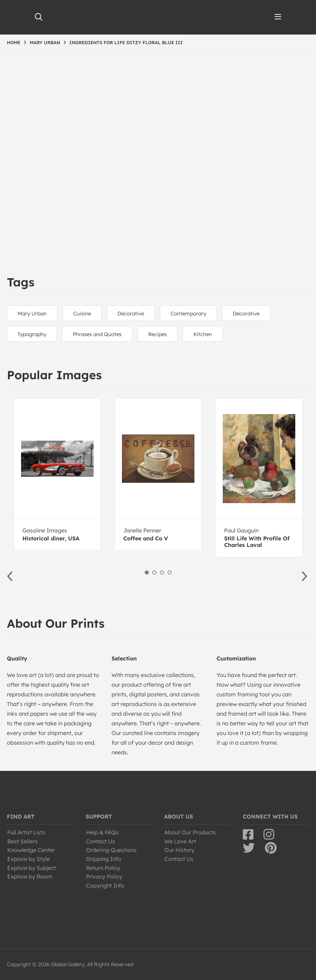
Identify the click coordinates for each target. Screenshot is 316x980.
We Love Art (180, 841)
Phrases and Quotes (97, 334)
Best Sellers (22, 841)
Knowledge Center (31, 850)
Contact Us (100, 841)
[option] (57, 474)
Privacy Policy (104, 876)
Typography (32, 334)
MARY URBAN (45, 42)
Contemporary (188, 313)
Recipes (157, 334)
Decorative (131, 313)
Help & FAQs (102, 832)
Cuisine (82, 313)
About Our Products (190, 832)
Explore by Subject (32, 868)
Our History (179, 850)
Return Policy (103, 868)
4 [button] (170, 572)
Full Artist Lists (26, 832)
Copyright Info (105, 885)
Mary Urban (32, 313)
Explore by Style (28, 859)
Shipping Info (104, 859)
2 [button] (154, 572)
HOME (14, 42)
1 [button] (147, 572)
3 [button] (162, 572)
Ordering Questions (111, 850)
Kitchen (203, 334)
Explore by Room (30, 876)
